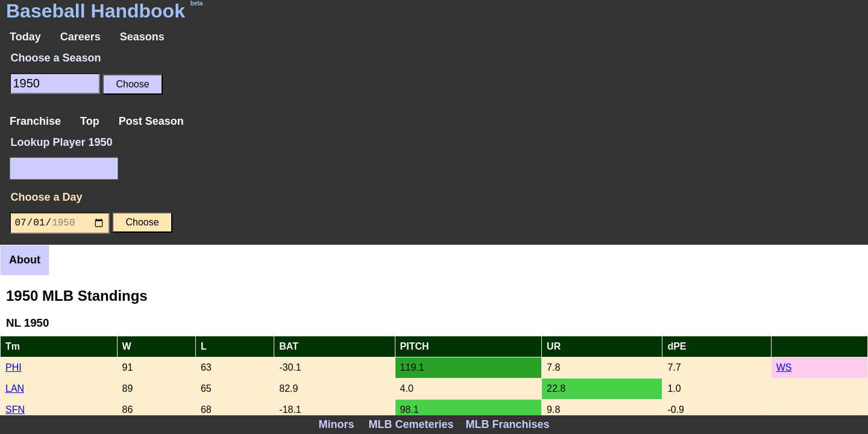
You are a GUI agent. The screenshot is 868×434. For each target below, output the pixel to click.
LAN (15, 388)
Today (25, 37)
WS (784, 367)
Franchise (35, 121)
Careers (80, 37)
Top (90, 121)
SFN (15, 410)
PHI (14, 367)
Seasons (142, 37)
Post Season (151, 121)
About (25, 260)
